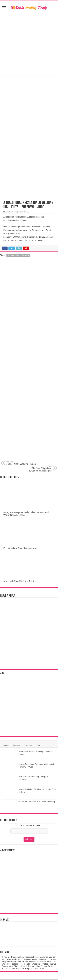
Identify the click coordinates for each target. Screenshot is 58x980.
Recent (6, 745)
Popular (16, 745)
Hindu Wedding (12, 212)
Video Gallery (24, 212)
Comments (29, 745)
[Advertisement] (29, 43)
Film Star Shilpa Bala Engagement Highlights (36, 469)
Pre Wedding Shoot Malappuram (20, 548)
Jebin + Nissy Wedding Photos (22, 463)
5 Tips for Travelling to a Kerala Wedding (37, 802)
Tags (39, 745)
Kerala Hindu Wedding (18, 255)
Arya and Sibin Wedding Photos (20, 581)
